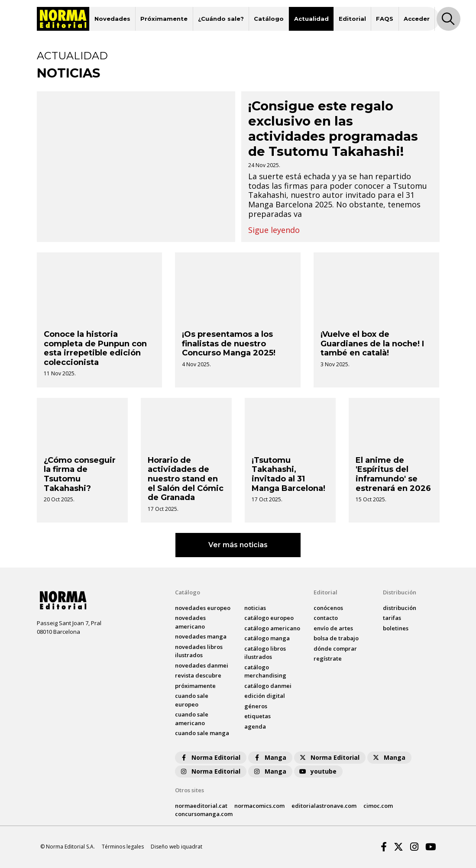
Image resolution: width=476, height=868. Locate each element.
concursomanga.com (204, 814)
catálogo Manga (267, 638)
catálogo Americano (272, 628)
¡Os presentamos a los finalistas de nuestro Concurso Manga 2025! (229, 344)
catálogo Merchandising (265, 671)
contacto (326, 618)
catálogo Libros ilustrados (265, 653)
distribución (400, 608)
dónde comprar (335, 649)
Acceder (417, 19)
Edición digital (265, 696)
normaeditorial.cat (201, 806)
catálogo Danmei (268, 686)
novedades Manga (201, 636)
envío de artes (333, 628)
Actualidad (311, 19)
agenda (255, 726)
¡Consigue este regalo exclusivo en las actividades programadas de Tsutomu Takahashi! (333, 129)
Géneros (256, 706)
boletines (396, 628)
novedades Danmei (202, 665)
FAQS (385, 19)
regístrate (328, 658)
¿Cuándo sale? (221, 19)
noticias (255, 608)
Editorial (352, 19)
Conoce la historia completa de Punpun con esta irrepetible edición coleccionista (95, 348)
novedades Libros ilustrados (199, 651)
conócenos (328, 608)
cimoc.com (378, 806)
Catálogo (269, 19)
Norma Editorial (210, 757)
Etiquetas (257, 716)
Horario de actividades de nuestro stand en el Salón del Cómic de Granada (186, 479)
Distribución (400, 592)
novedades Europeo (203, 608)
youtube (317, 771)
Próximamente (164, 19)
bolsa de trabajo (336, 638)
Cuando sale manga (202, 733)
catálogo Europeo (269, 618)
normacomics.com (259, 806)
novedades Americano (190, 622)
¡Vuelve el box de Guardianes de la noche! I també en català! (372, 344)
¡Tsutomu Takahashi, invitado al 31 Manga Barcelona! (288, 474)
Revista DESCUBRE (198, 675)
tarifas (392, 618)
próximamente (195, 686)
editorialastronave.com (324, 806)
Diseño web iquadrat (176, 847)
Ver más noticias (238, 545)
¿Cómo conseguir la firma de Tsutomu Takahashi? (80, 474)
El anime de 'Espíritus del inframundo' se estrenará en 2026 (393, 474)
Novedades (112, 19)
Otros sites (189, 790)
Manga (269, 757)
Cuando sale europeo (192, 700)
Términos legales (123, 847)
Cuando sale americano (192, 719)
